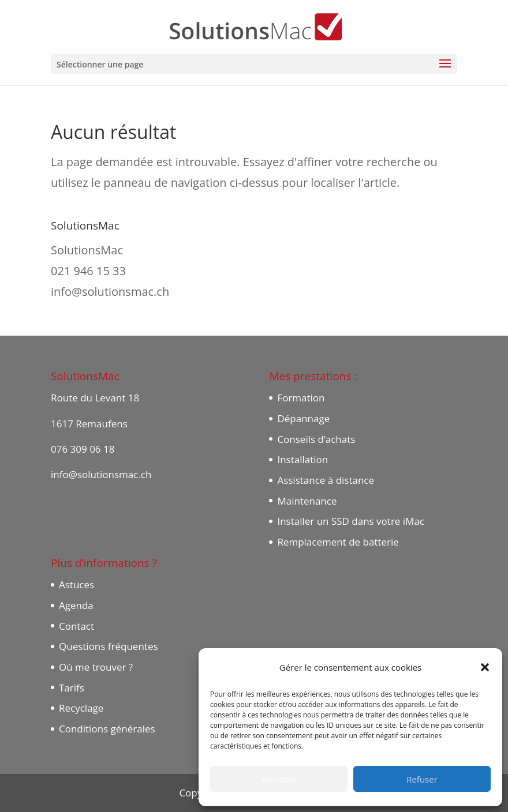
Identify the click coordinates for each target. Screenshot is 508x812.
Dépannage (303, 418)
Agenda (76, 605)
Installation (302, 459)
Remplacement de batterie (338, 542)
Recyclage (81, 708)
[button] (485, 667)
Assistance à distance (326, 480)
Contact (76, 626)
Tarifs (72, 688)
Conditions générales (107, 729)
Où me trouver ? (96, 667)
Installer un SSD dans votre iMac (351, 521)
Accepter (279, 779)
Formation (301, 398)
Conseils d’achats (316, 439)
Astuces (76, 584)
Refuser (422, 779)
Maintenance (307, 501)
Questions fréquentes (109, 646)
